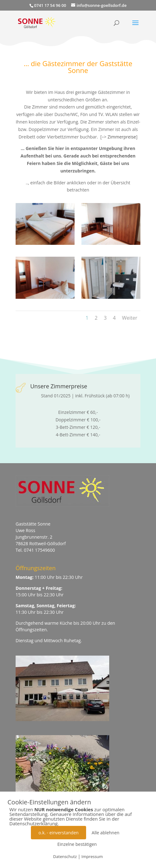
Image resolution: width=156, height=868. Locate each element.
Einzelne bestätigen (77, 844)
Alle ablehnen (106, 833)
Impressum (92, 856)
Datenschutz (65, 856)
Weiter (130, 318)
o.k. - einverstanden (58, 833)
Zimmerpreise (122, 137)
